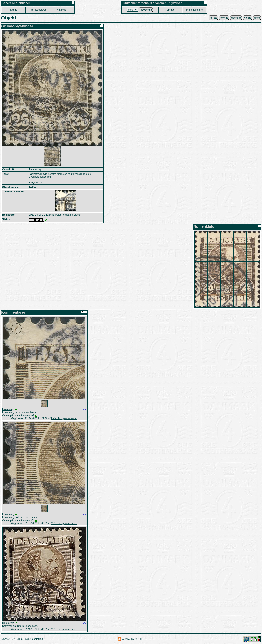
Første (213, 18)
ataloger (62, 10)
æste (248, 18)
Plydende (146, 10)
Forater (170, 10)
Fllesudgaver (38, 10)
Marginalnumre (194, 10)
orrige (224, 18)
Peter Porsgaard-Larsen (68, 215)
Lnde (14, 10)
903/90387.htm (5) (132, 639)
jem (257, 18)
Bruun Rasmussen (27, 626)
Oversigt (236, 18)
